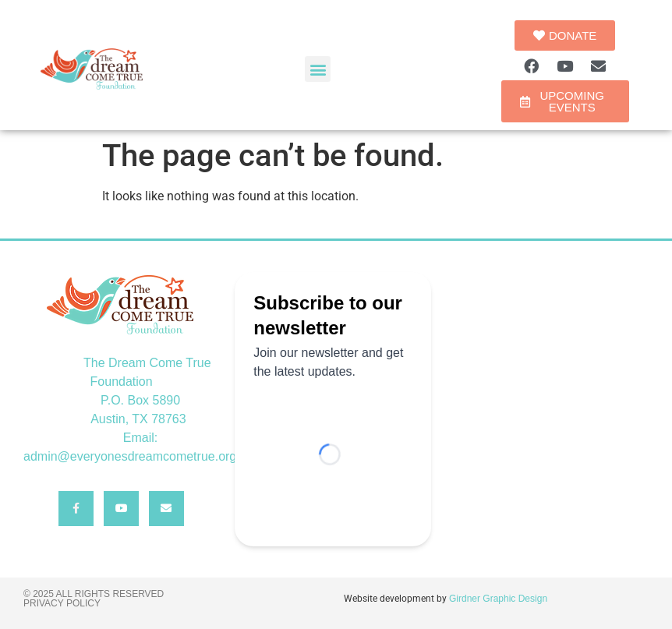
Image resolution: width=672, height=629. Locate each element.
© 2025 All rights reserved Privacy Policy (94, 599)
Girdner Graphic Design (498, 599)
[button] (318, 69)
